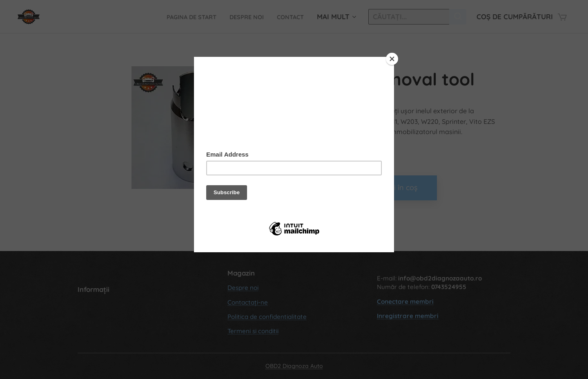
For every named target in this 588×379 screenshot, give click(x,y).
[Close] (392, 59)
